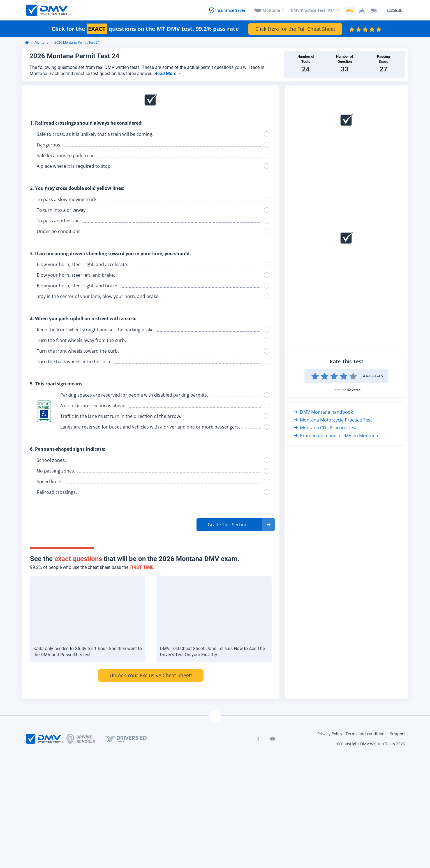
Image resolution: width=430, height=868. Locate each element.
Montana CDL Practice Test (325, 428)
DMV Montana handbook (323, 412)
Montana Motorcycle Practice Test (333, 420)
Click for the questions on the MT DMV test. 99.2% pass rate (145, 29)
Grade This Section (228, 525)
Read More (166, 74)
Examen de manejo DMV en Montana (336, 436)
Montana (271, 10)
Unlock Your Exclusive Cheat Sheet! (151, 675)
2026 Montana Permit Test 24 (77, 43)
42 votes (354, 390)
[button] (236, 525)
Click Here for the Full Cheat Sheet (295, 29)
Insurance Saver (230, 10)
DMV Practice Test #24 (313, 10)
